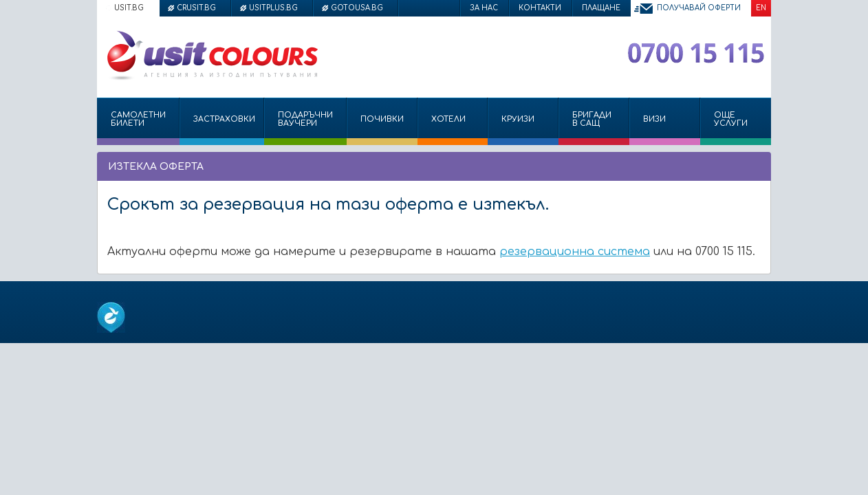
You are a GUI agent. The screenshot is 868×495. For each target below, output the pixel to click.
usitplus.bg (273, 8)
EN (761, 8)
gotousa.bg (357, 8)
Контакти (540, 8)
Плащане (601, 8)
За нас (484, 8)
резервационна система (575, 252)
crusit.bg (196, 8)
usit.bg (129, 8)
